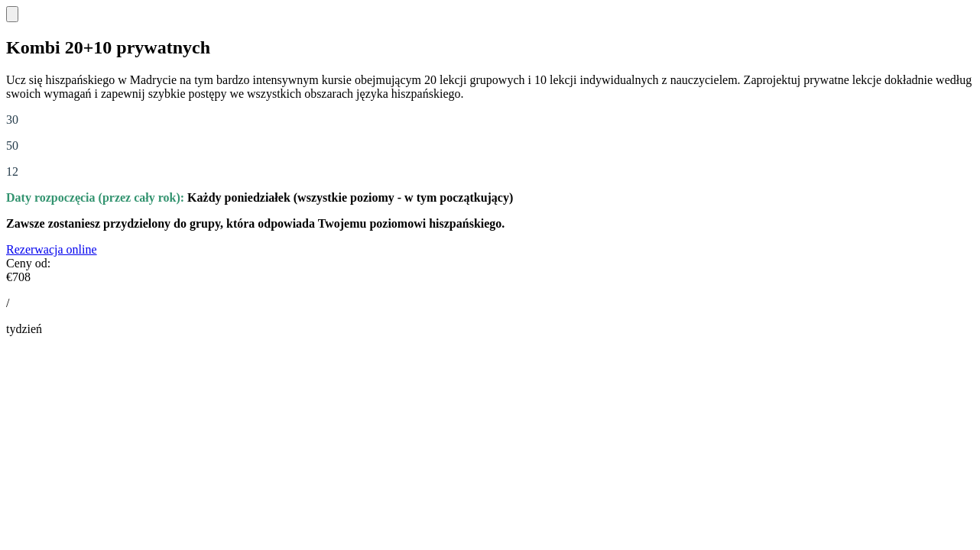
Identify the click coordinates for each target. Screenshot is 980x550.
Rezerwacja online (52, 249)
